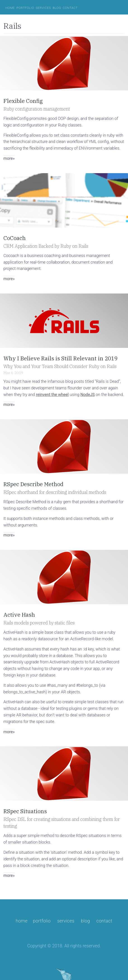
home (10, 8)
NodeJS (87, 394)
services (43, 8)
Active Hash (19, 615)
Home (21, 921)
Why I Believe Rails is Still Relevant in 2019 (60, 358)
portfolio (25, 8)
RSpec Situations (25, 811)
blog (57, 8)
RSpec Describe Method (33, 484)
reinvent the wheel (52, 394)
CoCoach (15, 238)
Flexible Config (23, 101)
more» (9, 158)
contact (70, 8)
